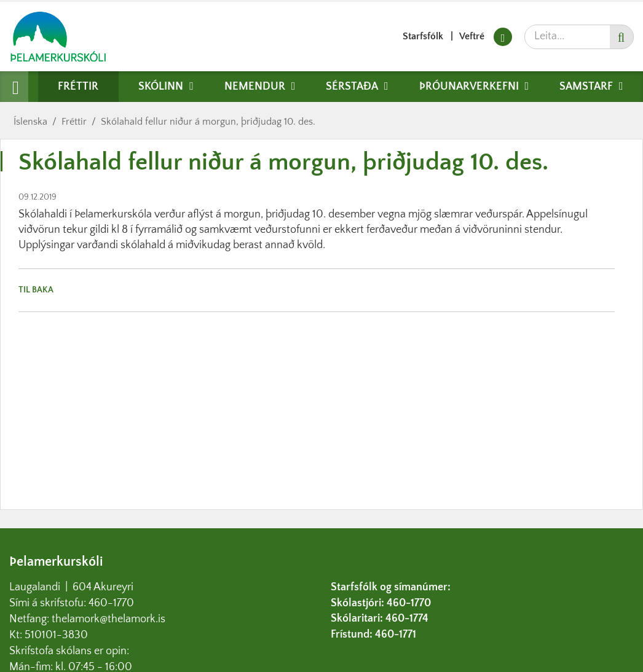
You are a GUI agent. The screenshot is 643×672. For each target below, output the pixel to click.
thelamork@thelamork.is (108, 619)
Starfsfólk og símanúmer (389, 587)
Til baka (36, 290)
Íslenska (30, 122)
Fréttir (74, 122)
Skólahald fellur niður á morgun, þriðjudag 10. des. (208, 122)
